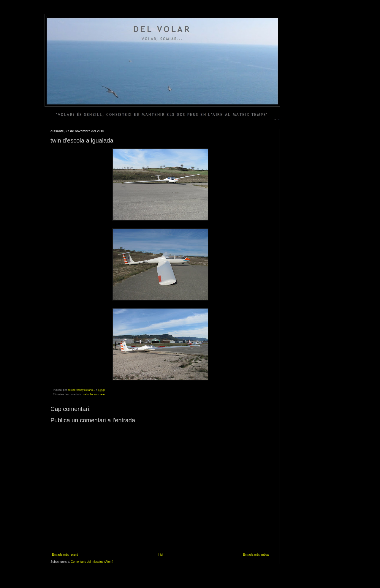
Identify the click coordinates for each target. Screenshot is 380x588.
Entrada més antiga (256, 555)
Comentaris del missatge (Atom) (92, 562)
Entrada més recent (65, 555)
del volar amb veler (94, 394)
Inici (160, 555)
